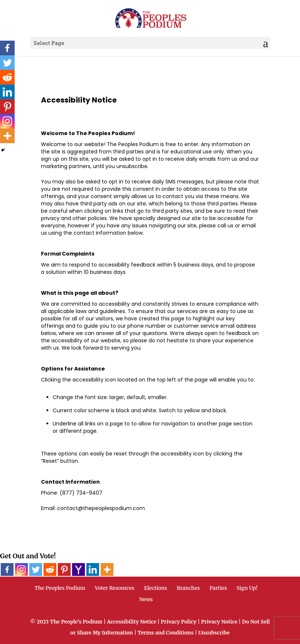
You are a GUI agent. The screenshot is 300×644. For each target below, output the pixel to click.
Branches (188, 588)
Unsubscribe (214, 633)
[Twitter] (36, 569)
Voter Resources (115, 588)
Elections (156, 588)
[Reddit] (50, 569)
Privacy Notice (219, 622)
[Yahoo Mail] (78, 569)
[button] (266, 43)
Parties (218, 588)
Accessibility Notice (132, 622)
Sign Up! (247, 588)
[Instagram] (21, 569)
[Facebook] (7, 569)
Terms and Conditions (166, 633)
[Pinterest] (64, 569)
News (146, 599)
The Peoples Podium (60, 588)
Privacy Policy (179, 622)
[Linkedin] (93, 569)
